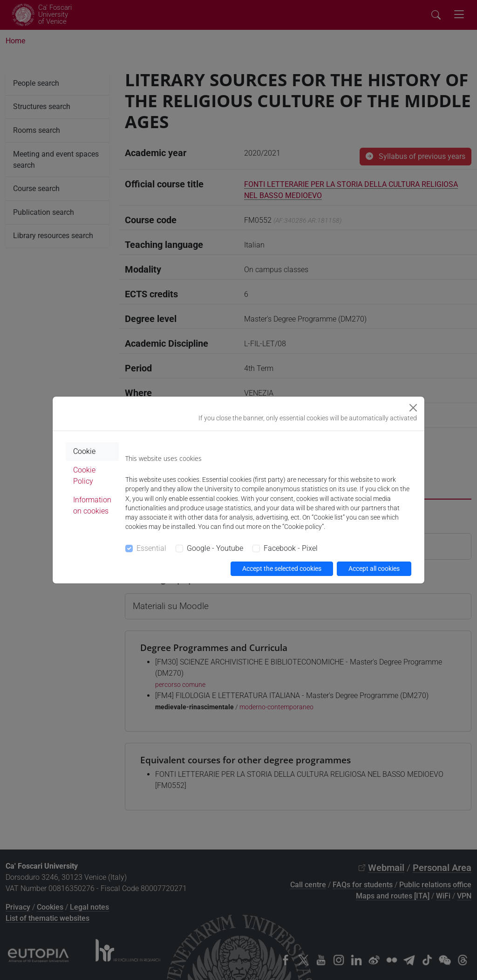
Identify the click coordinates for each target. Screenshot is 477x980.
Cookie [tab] (84, 451)
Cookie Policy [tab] (84, 476)
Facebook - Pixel (291, 548)
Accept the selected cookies (282, 569)
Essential (151, 548)
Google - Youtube (215, 548)
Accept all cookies (374, 569)
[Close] (413, 408)
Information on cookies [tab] (92, 505)
